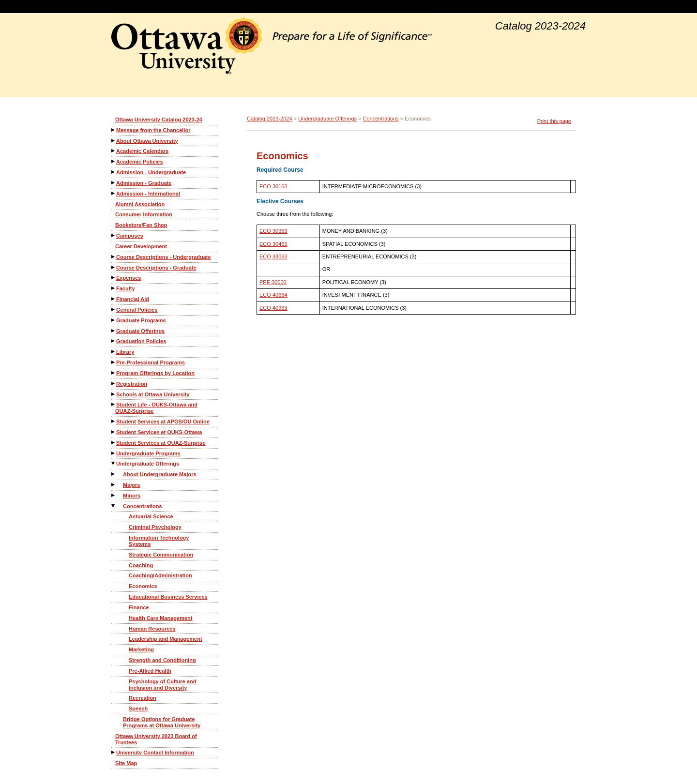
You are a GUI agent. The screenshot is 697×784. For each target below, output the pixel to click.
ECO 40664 (273, 295)
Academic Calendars (142, 151)
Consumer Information (144, 214)
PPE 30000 (273, 282)
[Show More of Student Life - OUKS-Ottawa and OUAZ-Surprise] (114, 404)
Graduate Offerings (140, 331)
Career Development (141, 246)
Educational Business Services (168, 597)
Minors (132, 496)
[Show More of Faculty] (114, 288)
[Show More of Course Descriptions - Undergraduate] (114, 257)
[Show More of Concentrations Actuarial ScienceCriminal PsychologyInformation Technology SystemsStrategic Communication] (114, 506)
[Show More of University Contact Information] (114, 752)
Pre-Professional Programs (151, 362)
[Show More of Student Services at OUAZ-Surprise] (114, 443)
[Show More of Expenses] (114, 278)
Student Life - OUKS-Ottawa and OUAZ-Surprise (156, 408)
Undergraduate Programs (148, 453)
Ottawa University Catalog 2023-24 (159, 120)
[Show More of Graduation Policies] (114, 341)
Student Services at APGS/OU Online (163, 422)
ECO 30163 (273, 186)
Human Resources (152, 629)
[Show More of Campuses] (114, 235)
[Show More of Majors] (114, 485)
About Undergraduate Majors (160, 474)
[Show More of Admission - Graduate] (114, 183)
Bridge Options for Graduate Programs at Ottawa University (162, 722)
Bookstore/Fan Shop (141, 225)
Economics (143, 586)
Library (125, 352)
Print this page (554, 121)
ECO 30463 (273, 244)
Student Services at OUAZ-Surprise (161, 443)
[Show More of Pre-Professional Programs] (114, 362)
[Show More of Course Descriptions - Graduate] (114, 267)
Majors (131, 485)
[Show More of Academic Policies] (114, 161)
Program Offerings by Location (155, 373)
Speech (138, 709)
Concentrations (143, 506)
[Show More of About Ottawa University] (114, 141)
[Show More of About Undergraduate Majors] (114, 474)
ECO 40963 (273, 308)
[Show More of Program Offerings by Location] (114, 373)
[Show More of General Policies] (114, 309)
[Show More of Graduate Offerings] (114, 331)
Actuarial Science (151, 516)
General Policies (137, 310)
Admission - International (148, 194)
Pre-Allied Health (150, 671)
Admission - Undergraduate (151, 172)
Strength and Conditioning (162, 660)
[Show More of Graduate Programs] (114, 320)
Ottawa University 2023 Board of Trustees (156, 739)
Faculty (126, 288)
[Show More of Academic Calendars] (114, 151)
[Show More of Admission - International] (114, 193)
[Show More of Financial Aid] (114, 299)
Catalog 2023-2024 (270, 119)
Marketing (141, 649)
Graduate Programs (141, 320)
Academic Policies (140, 162)
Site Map (126, 763)
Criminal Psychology (155, 527)
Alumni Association (140, 204)
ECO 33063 (273, 256)
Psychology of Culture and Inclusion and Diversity (162, 685)
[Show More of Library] (114, 352)
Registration (132, 384)
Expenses (129, 278)
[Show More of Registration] (114, 384)
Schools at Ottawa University (153, 394)
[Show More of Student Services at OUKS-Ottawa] (114, 432)
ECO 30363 (273, 231)
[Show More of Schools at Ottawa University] (114, 394)
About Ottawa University (147, 141)
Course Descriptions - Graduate (156, 268)
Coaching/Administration (160, 575)
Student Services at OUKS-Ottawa (159, 432)
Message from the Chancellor (153, 130)
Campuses (130, 236)
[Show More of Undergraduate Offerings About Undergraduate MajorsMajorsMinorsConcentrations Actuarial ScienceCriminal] (114, 463)
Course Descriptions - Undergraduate (164, 257)
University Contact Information (155, 753)
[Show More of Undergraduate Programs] (114, 453)
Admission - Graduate (144, 183)
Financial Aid (133, 299)
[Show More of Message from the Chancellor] (114, 130)
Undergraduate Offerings (148, 464)
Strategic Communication (161, 555)
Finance (139, 607)
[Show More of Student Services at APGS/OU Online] (114, 421)
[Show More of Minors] (114, 495)
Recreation (143, 698)
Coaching (141, 565)
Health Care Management (160, 618)
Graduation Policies (141, 341)
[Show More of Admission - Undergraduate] (114, 172)
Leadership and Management (166, 639)
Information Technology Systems (159, 541)
